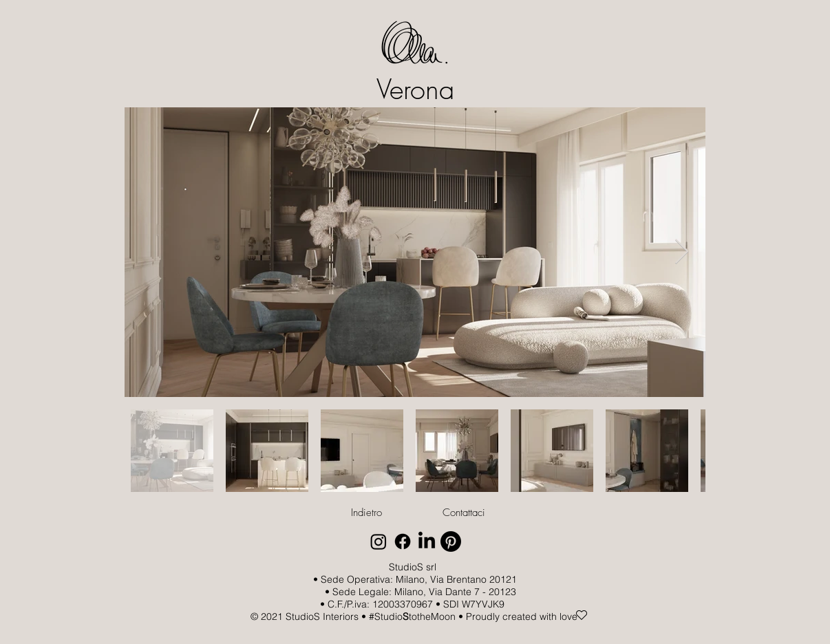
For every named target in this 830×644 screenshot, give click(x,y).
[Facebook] (403, 541)
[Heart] (582, 615)
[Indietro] (366, 513)
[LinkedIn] (427, 541)
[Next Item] (682, 252)
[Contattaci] (464, 513)
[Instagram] (379, 541)
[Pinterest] (451, 541)
